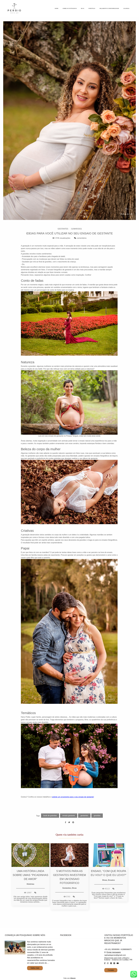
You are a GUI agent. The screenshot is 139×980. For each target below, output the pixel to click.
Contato (111, 970)
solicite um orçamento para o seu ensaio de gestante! (73, 797)
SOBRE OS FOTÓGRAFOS (70, 8)
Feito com (69, 978)
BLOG (83, 8)
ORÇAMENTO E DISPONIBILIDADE (109, 8)
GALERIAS (126, 8)
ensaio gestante (69, 816)
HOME (56, 8)
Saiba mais (35, 968)
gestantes (84, 816)
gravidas (97, 816)
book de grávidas (50, 816)
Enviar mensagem (114, 952)
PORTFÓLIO (92, 8)
